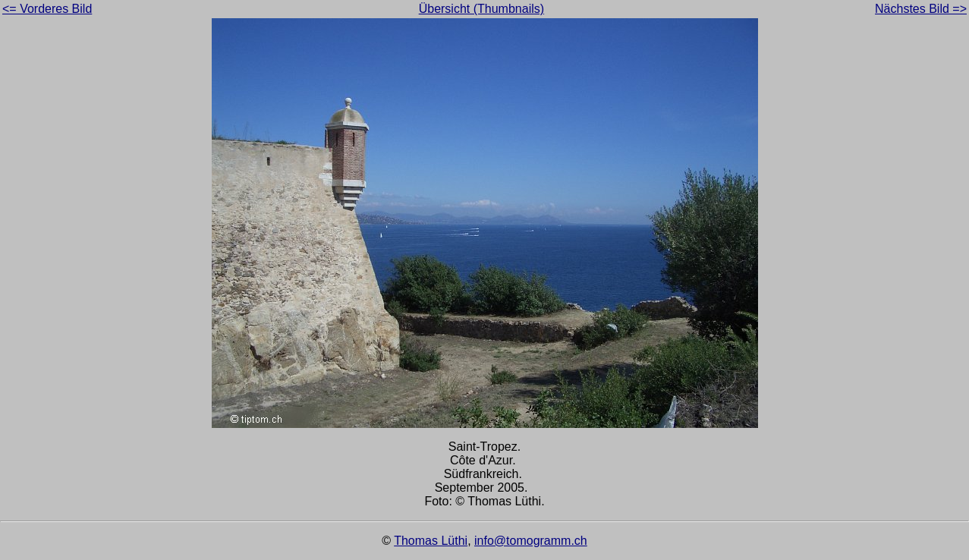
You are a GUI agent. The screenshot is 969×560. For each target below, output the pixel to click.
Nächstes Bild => (921, 9)
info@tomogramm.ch (531, 541)
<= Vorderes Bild (47, 9)
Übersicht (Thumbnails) (481, 9)
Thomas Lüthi (431, 541)
